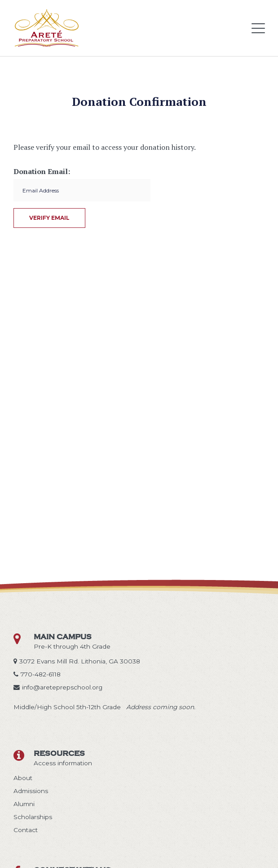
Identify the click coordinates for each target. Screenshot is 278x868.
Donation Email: (42, 171)
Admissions (31, 791)
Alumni (24, 804)
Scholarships (33, 817)
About (23, 778)
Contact (26, 830)
